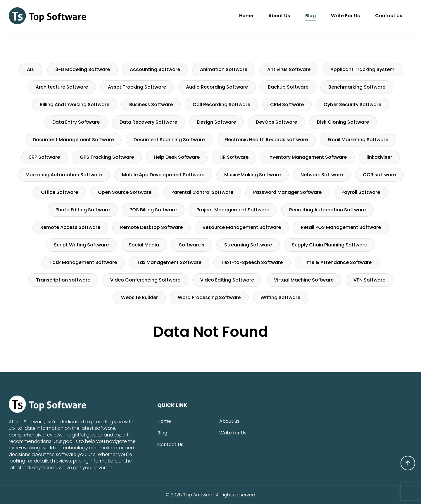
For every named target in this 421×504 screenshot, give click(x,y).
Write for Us (345, 16)
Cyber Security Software (352, 105)
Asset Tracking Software (137, 87)
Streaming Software (248, 245)
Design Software (216, 122)
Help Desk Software (177, 157)
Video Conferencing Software (145, 280)
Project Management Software (233, 210)
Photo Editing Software (83, 210)
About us (279, 16)
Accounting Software (155, 69)
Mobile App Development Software (163, 175)
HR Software (234, 157)
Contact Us (389, 16)
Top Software (199, 495)
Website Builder (139, 297)
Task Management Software (83, 262)
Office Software (59, 192)
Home (246, 16)
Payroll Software (361, 192)
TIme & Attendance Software (337, 262)
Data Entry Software (76, 122)
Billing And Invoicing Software (75, 105)
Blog (310, 16)
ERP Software (45, 157)
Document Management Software (73, 140)
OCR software (379, 175)
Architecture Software (62, 87)
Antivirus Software (289, 69)
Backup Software (288, 87)
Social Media (144, 245)
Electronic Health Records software (266, 140)
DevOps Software (276, 122)
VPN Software (369, 280)
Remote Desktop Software (151, 227)
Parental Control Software (202, 192)
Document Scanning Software (169, 140)
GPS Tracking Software (107, 157)
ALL (31, 69)
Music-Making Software (252, 175)
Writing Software (280, 297)
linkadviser (379, 157)
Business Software (151, 105)
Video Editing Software (227, 280)
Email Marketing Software (358, 140)
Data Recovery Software (148, 122)
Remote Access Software (70, 227)
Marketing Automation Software (64, 175)
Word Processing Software (209, 297)
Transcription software (63, 280)
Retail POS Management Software (341, 227)
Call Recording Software (221, 105)
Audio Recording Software (217, 87)
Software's (192, 245)
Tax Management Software (169, 262)
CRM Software (287, 105)
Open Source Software (125, 192)
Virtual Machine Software (304, 280)
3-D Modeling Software (83, 69)
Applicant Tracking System (362, 69)
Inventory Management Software (308, 157)
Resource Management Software (242, 227)
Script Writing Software (81, 245)
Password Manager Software (287, 192)
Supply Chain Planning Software (329, 245)
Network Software (322, 175)
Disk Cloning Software (343, 122)
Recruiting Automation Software (327, 210)
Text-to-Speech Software (252, 262)
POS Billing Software (153, 210)
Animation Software (224, 69)
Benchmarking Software (357, 87)
